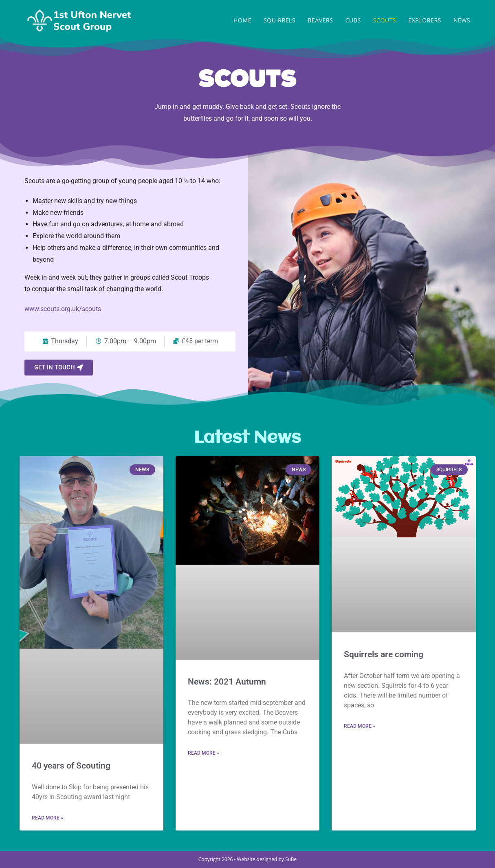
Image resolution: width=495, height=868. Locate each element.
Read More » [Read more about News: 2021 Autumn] (203, 753)
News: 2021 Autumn (227, 682)
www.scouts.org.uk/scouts (63, 309)
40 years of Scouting (71, 766)
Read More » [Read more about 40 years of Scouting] (47, 818)
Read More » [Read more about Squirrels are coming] (360, 726)
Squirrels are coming (384, 654)
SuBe (291, 859)
